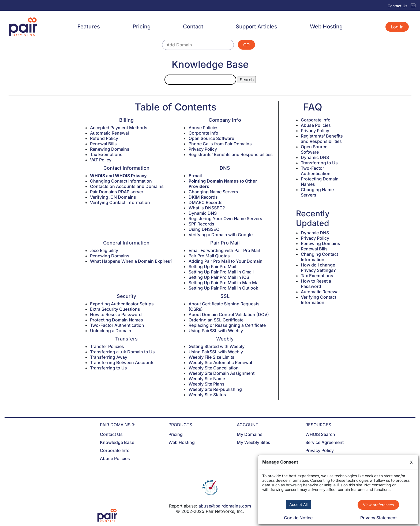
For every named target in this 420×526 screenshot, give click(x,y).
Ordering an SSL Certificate (216, 320)
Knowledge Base (117, 442)
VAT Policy (101, 160)
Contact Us (111, 434)
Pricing (142, 27)
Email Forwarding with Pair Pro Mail (224, 250)
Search (247, 80)
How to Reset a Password (116, 314)
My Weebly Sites (254, 442)
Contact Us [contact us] (402, 6)
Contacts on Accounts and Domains (127, 186)
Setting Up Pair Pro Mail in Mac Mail (225, 283)
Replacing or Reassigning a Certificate (227, 325)
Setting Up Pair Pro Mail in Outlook (223, 288)
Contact (193, 27)
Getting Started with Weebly (217, 346)
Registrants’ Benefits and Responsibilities (231, 154)
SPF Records (201, 224)
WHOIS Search (320, 434)
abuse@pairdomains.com (225, 506)
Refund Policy (104, 138)
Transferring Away (109, 357)
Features (89, 27)
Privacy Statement (378, 518)
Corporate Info (203, 133)
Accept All (298, 504)
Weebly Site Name (207, 379)
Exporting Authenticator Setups (122, 304)
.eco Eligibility (104, 250)
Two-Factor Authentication (117, 325)
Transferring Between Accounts (122, 362)
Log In (397, 27)
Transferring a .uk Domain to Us (122, 352)
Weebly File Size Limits (211, 357)
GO (246, 45)
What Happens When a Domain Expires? (131, 261)
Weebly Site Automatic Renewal (220, 362)
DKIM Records (203, 197)
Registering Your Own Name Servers (225, 218)
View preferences (378, 505)
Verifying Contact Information (120, 202)
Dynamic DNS (203, 213)
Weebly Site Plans (207, 384)
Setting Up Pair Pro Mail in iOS (219, 277)
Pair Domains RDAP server (117, 192)
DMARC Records (206, 202)
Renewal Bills (103, 144)
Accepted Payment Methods (119, 128)
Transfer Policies (107, 346)
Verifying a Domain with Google (221, 235)
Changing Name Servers (213, 192)
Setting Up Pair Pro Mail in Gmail (221, 272)
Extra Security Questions (115, 309)
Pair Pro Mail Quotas (209, 256)
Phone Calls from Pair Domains (220, 144)
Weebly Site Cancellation (214, 368)
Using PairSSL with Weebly (216, 331)
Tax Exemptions (106, 154)
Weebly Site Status (207, 395)
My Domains (250, 434)
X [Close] (411, 462)
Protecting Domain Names (117, 320)
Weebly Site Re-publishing (215, 389)
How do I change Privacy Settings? (318, 268)
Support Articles (256, 27)
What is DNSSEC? (207, 208)
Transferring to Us (108, 368)
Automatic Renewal (109, 133)
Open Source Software (211, 138)
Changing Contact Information (121, 181)
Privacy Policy (203, 149)
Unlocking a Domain (111, 331)
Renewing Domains (110, 149)
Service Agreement (325, 442)
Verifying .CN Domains (113, 197)
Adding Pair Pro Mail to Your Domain (226, 261)
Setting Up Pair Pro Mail (212, 266)
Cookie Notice (298, 518)
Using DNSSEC (204, 229)
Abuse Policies (204, 128)
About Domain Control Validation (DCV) (229, 314)
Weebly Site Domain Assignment (222, 373)
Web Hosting (326, 27)
